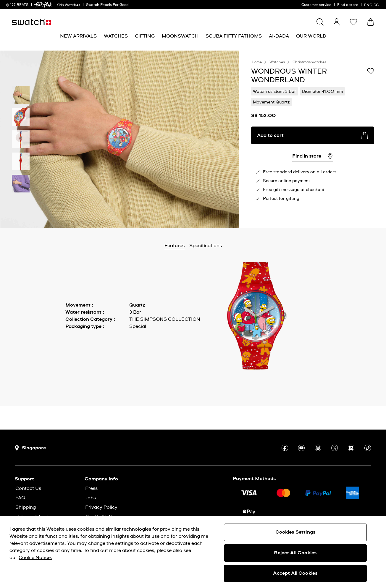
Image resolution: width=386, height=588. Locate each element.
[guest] (337, 22)
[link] (43, 5)
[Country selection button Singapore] (30, 448)
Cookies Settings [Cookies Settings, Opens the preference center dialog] (295, 532)
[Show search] (320, 22)
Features (190, 246)
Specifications (221, 246)
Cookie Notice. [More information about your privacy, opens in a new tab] (35, 558)
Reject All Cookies (295, 553)
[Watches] (116, 36)
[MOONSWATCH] (180, 36)
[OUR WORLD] (311, 36)
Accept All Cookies (295, 573)
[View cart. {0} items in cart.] (370, 22)
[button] (353, 22)
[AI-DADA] (279, 36)
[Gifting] (145, 36)
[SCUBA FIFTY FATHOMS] (234, 36)
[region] (193, 552)
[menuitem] (78, 36)
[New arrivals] (78, 36)
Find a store (348, 5)
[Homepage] (31, 22)
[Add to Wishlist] (371, 71)
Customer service (316, 5)
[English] (372, 4)
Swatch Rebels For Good (107, 5)
